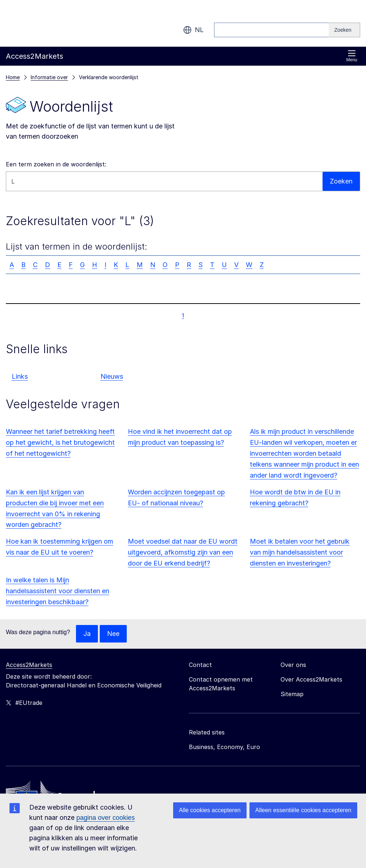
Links (20, 376)
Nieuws (112, 376)
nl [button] (193, 30)
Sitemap (292, 694)
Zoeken (341, 181)
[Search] (344, 30)
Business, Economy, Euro (224, 747)
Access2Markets (29, 665)
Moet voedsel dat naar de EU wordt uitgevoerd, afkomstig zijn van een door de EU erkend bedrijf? (183, 552)
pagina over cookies (106, 818)
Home (13, 77)
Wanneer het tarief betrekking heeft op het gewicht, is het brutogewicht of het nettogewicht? (60, 442)
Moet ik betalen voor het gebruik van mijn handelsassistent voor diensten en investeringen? (300, 552)
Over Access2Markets (311, 679)
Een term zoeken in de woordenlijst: (56, 164)
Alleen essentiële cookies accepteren (303, 810)
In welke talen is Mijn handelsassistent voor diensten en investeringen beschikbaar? (58, 591)
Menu (352, 56)
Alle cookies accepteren (210, 810)
